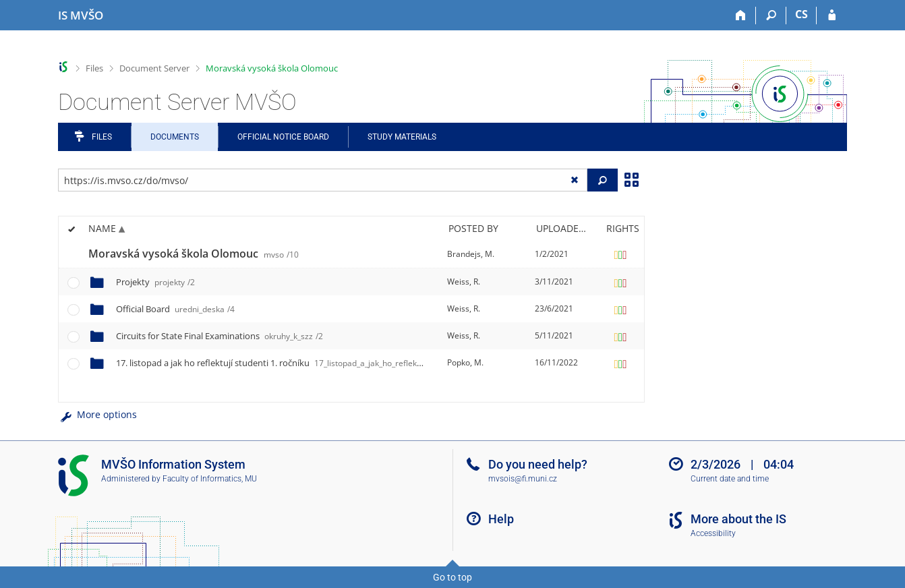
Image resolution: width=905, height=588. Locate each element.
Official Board (175, 309)
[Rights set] (620, 254)
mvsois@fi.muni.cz (523, 479)
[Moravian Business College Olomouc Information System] (81, 16)
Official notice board (283, 137)
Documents (175, 137)
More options (97, 414)
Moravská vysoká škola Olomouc (272, 68)
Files (94, 68)
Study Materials (402, 137)
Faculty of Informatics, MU (210, 479)
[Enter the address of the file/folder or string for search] (323, 180)
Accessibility (713, 533)
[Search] (771, 16)
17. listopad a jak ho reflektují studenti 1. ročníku (314, 363)
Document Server (154, 68)
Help (501, 519)
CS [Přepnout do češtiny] (801, 14)
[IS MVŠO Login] (832, 16)
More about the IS (738, 519)
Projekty (155, 282)
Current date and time (730, 479)
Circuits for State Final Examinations (220, 336)
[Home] (741, 16)
